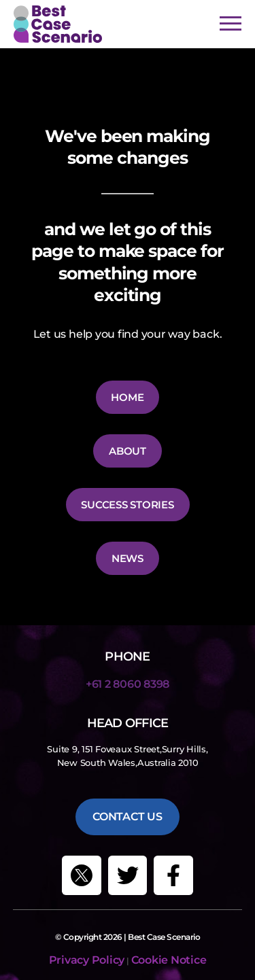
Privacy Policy (87, 960)
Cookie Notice (169, 960)
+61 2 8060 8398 (128, 684)
